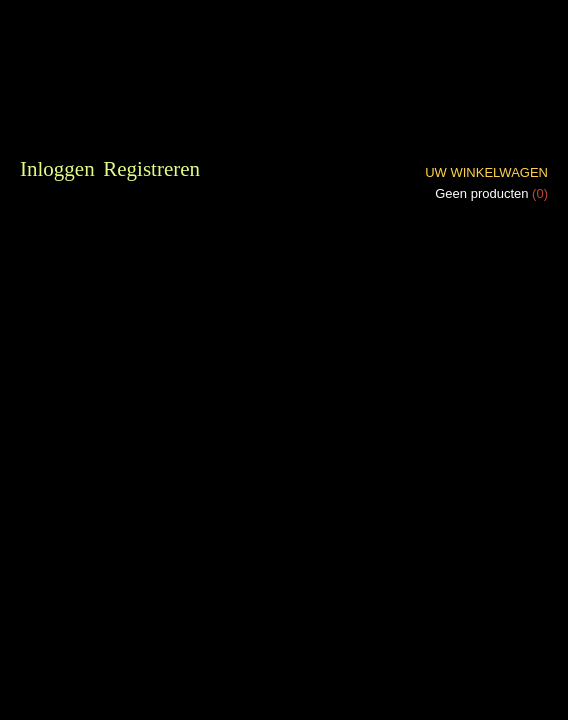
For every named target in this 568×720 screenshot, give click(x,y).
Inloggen (57, 169)
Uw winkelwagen (486, 172)
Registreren (151, 169)
